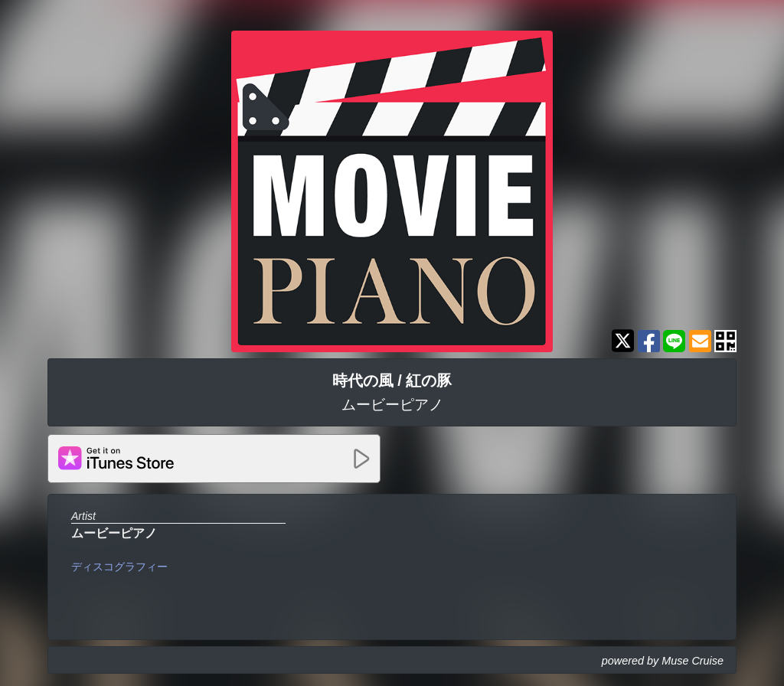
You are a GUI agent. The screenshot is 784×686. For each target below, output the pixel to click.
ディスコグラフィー (119, 567)
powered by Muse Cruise (663, 661)
